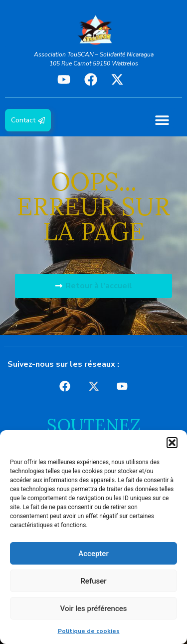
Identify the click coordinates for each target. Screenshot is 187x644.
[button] (172, 443)
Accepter (93, 554)
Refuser (93, 581)
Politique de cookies (89, 631)
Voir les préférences (94, 609)
